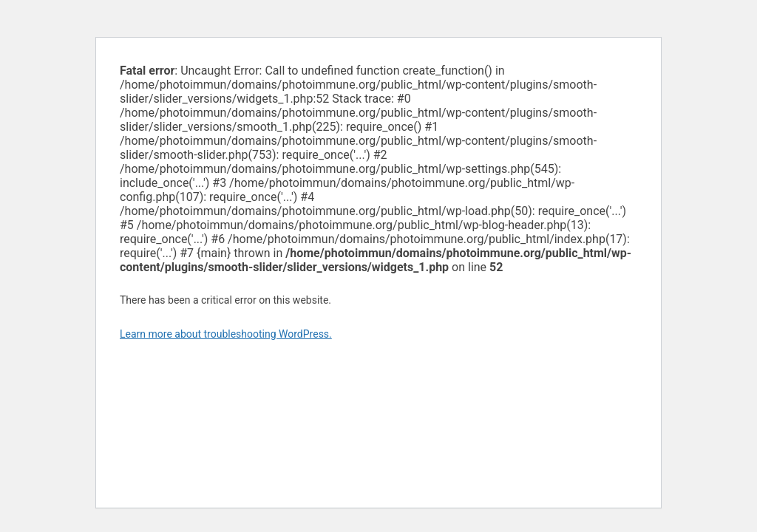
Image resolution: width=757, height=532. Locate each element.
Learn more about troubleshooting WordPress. (226, 334)
